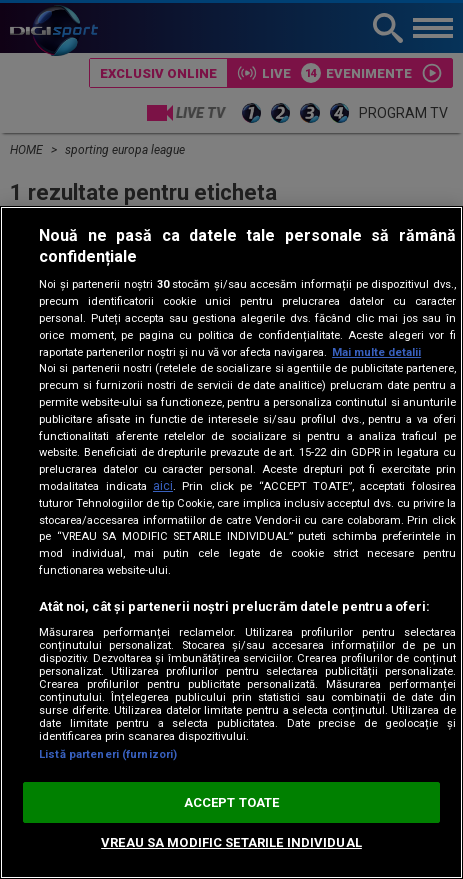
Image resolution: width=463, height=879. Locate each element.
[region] (231, 542)
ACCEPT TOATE (232, 802)
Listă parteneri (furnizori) (108, 754)
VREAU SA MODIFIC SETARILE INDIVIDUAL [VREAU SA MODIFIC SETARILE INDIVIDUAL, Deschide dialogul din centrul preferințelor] (231, 842)
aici (163, 486)
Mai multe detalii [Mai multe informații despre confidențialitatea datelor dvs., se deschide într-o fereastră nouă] (376, 352)
